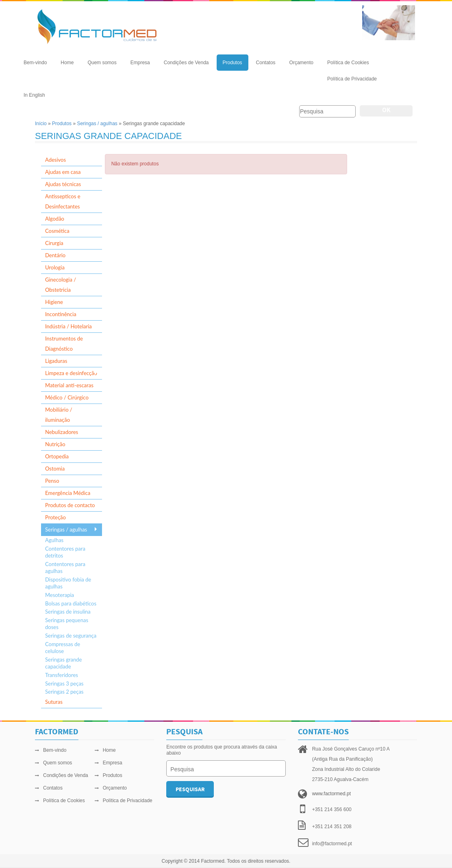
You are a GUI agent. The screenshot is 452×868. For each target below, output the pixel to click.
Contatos (266, 63)
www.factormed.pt (331, 794)
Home (67, 63)
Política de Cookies (348, 63)
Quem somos (102, 63)
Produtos (233, 63)
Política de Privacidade (352, 79)
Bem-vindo (35, 63)
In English (34, 95)
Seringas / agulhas (97, 124)
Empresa (140, 63)
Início (41, 124)
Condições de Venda (186, 63)
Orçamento (301, 63)
